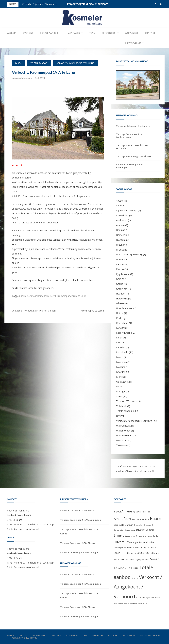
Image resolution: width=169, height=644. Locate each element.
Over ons (28, 33)
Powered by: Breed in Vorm (24, 638)
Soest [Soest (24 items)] (155, 559)
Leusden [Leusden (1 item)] (132, 553)
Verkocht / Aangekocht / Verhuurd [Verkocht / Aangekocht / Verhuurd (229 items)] (138, 587)
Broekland (122, 250)
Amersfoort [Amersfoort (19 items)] (123, 519)
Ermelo (120, 269)
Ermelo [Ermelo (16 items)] (119, 535)
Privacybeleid (133, 43)
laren (74, 296)
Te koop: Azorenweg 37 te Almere (134, 156)
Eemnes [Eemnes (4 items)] (150, 530)
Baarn (119, 230)
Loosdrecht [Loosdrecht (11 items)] (144, 553)
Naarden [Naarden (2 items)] (130, 560)
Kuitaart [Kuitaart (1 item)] (138, 548)
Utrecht (120, 416)
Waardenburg (123, 426)
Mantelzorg (72, 636)
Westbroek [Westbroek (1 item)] (133, 604)
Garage (120, 279)
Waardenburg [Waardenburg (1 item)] (142, 598)
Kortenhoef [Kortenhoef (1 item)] (129, 548)
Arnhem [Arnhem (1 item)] (146, 519)
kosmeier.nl (50, 296)
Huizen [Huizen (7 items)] (152, 542)
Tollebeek (121, 406)
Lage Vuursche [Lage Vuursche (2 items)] (150, 548)
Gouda (120, 284)
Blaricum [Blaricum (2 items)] (129, 525)
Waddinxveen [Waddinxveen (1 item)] (154, 598)
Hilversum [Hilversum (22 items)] (122, 542)
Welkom (12, 33)
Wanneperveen (124, 435)
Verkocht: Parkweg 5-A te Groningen (129, 166)
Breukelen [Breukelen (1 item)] (138, 525)
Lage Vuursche (124, 333)
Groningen (122, 289)
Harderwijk (122, 299)
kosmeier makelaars (31, 296)
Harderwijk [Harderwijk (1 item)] (157, 536)
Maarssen (121, 362)
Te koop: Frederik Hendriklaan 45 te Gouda (134, 147)
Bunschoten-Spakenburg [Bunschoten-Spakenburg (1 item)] (124, 530)
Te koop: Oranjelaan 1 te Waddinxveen (129, 136)
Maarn (120, 357)
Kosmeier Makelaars (22, 78)
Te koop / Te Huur (126, 401)
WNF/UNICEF (132, 33)
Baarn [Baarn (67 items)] (156, 518)
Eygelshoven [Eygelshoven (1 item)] (130, 536)
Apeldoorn (122, 220)
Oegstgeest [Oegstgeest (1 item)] (139, 560)
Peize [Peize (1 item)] (147, 560)
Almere (120, 205)
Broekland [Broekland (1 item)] (148, 525)
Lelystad (121, 342)
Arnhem (120, 225)
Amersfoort (122, 215)
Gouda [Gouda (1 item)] (139, 536)
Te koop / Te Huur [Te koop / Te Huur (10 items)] (126, 568)
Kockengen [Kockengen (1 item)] (119, 548)
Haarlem (121, 294)
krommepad (64, 296)
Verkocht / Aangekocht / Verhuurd (76, 63)
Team (92, 33)
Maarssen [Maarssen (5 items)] (119, 559)
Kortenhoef (122, 323)
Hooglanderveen (125, 308)
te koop (82, 296)
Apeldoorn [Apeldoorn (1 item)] (137, 519)
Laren (18, 63)
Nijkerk (120, 377)
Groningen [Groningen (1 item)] (147, 536)
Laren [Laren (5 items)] (117, 553)
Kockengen (122, 318)
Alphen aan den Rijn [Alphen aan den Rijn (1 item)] (142, 512)
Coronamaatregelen (150, 636)
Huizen (120, 313)
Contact (150, 33)
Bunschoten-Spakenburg (129, 254)
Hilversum (121, 303)
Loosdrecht (122, 352)
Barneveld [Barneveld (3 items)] (119, 525)
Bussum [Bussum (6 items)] (140, 530)
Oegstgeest (122, 382)
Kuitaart (120, 328)
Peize (119, 386)
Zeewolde (121, 445)
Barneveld (122, 235)
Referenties (109, 33)
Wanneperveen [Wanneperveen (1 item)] (120, 604)
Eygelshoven (123, 274)
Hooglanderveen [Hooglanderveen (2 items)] (139, 542)
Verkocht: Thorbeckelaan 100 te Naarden (34, 311)
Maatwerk (74, 33)
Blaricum (121, 240)
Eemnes (120, 264)
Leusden (121, 347)
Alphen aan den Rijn (127, 210)
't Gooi (120, 201)
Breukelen (122, 245)
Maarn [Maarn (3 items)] (156, 553)
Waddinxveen (123, 431)
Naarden (121, 372)
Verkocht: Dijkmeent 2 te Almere (39, 4)
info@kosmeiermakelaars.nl (137, 471)
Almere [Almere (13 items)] (127, 511)
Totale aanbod (49, 33)
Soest (119, 396)
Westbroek (122, 440)
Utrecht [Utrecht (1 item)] (135, 578)
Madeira (121, 367)
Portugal (121, 391)
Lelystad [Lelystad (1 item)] (124, 553)
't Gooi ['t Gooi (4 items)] (117, 512)
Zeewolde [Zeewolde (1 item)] (142, 604)
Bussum (121, 259)
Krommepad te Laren (92, 311)
